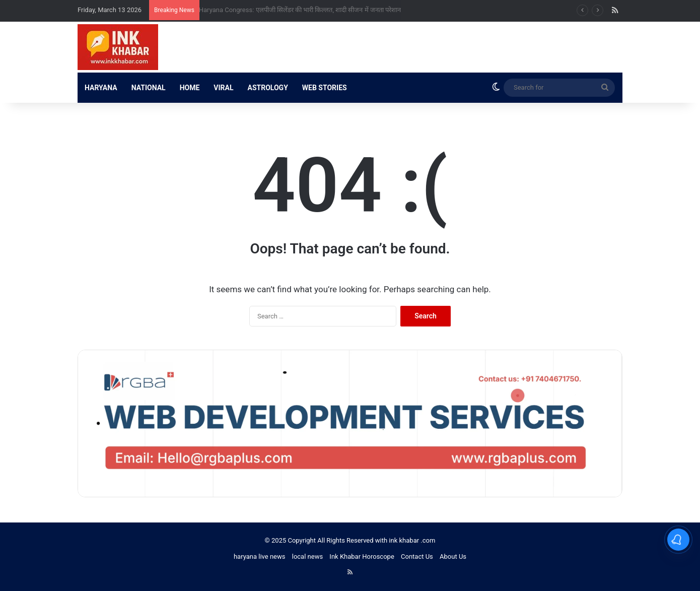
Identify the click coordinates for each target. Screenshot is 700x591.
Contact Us (417, 556)
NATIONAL (149, 88)
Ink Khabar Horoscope (362, 556)
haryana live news (260, 556)
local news (307, 556)
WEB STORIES (325, 88)
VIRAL (223, 88)
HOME (190, 88)
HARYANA (101, 88)
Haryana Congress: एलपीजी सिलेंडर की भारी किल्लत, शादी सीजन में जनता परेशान (305, 10)
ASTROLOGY (268, 88)
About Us (453, 556)
